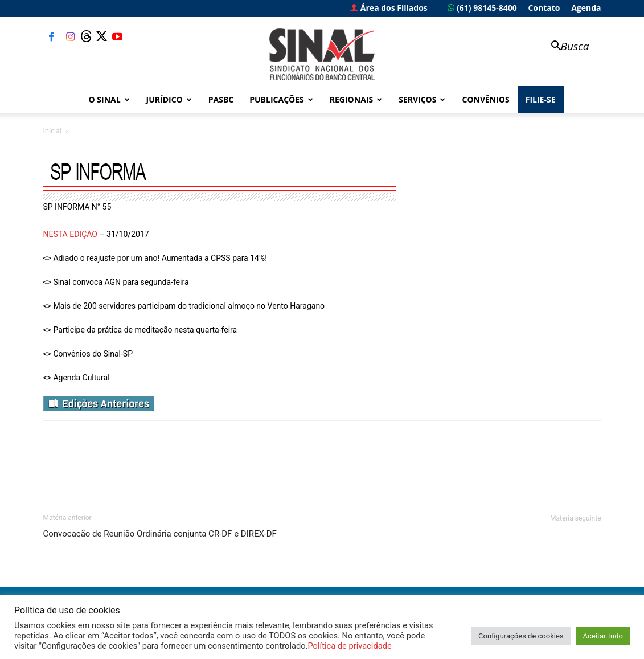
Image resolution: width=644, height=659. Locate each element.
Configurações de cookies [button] (521, 636)
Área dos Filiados (389, 8)
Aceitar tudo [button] (603, 636)
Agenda (586, 8)
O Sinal (109, 99)
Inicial (52, 131)
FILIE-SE (541, 99)
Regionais (356, 99)
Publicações (281, 99)
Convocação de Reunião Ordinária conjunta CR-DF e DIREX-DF (160, 534)
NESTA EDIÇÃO (70, 234)
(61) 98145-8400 (482, 8)
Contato (544, 8)
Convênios (485, 99)
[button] (565, 47)
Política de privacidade (349, 646)
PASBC (221, 99)
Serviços (422, 99)
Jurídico (169, 99)
